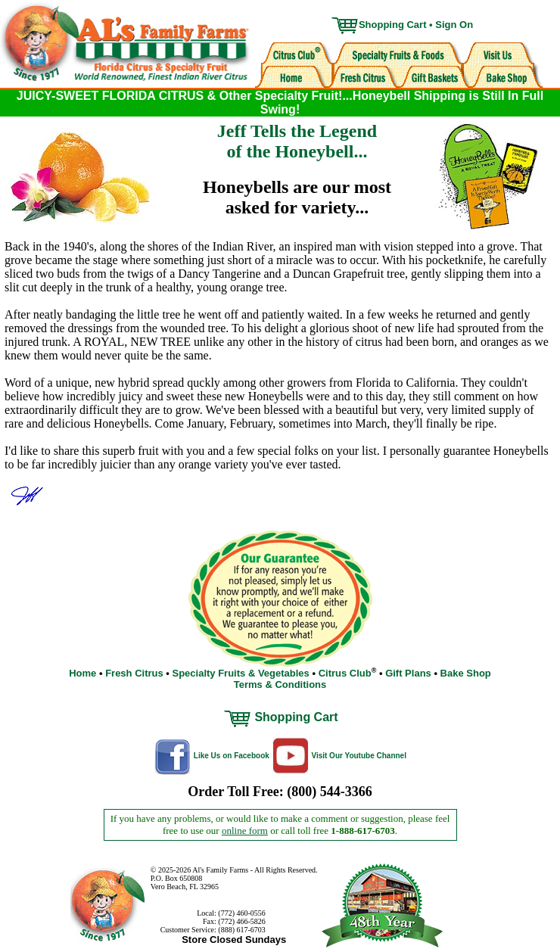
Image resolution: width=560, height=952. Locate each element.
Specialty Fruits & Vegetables (240, 673)
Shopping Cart (393, 25)
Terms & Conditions (280, 684)
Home (82, 673)
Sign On (454, 25)
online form (245, 831)
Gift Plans (408, 673)
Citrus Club (345, 673)
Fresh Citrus (134, 673)
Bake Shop (466, 673)
